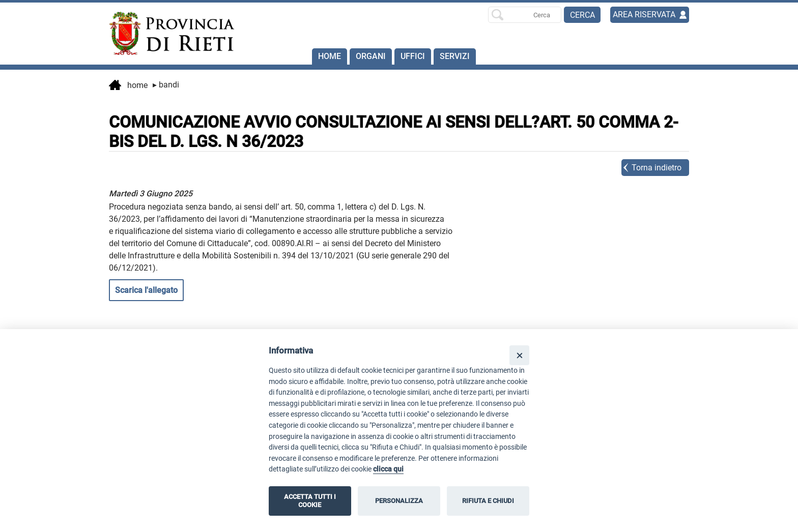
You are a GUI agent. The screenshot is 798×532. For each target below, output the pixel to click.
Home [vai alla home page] (128, 86)
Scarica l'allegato (146, 290)
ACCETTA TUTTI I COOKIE (310, 501)
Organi (371, 56)
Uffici (413, 56)
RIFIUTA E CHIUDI (488, 501)
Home (330, 56)
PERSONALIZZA (399, 501)
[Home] (167, 34)
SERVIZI (455, 56)
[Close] (519, 355)
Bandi (166, 85)
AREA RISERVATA (644, 14)
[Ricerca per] (525, 15)
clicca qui (388, 469)
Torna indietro (657, 168)
